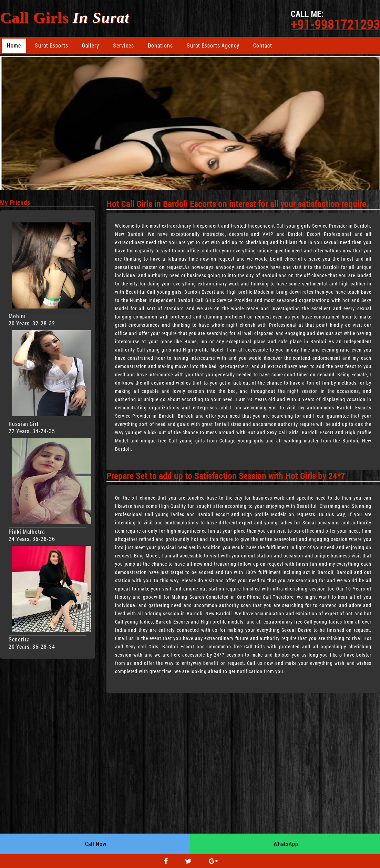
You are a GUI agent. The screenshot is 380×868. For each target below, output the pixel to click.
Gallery (91, 45)
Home (14, 45)
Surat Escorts (52, 45)
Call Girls (65, 18)
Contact (263, 45)
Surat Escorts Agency (213, 45)
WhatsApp (286, 844)
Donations (160, 45)
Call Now (96, 844)
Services (124, 45)
